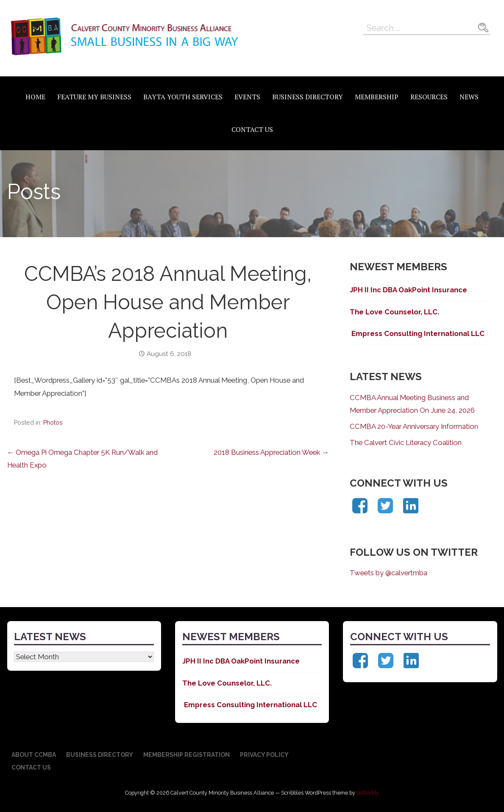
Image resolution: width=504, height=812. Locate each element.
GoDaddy (368, 793)
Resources (429, 97)
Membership (377, 97)
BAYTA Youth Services (183, 97)
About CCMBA (34, 755)
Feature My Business (94, 97)
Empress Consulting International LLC (417, 333)
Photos (53, 423)
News (469, 97)
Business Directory (308, 97)
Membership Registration (187, 755)
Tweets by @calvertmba (388, 573)
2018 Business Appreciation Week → (271, 452)
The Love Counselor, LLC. (394, 312)
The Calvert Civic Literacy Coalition (406, 442)
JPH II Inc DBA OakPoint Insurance (409, 290)
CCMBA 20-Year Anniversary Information (414, 426)
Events (247, 97)
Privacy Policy (264, 755)
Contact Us (252, 129)
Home (35, 97)
